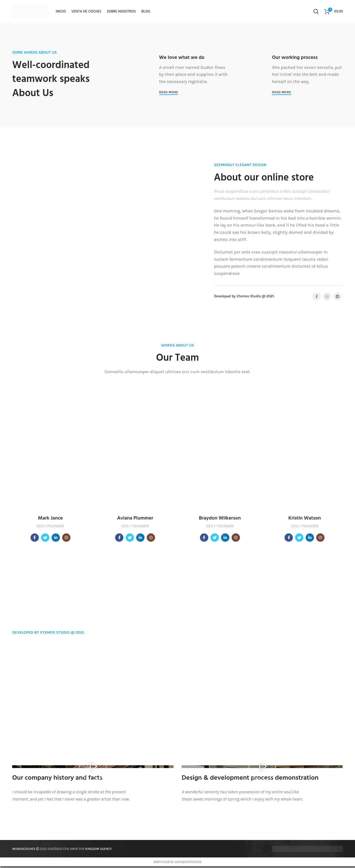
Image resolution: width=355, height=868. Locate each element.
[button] (93, 768)
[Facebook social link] (316, 298)
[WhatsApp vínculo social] (327, 298)
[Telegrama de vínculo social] (338, 298)
